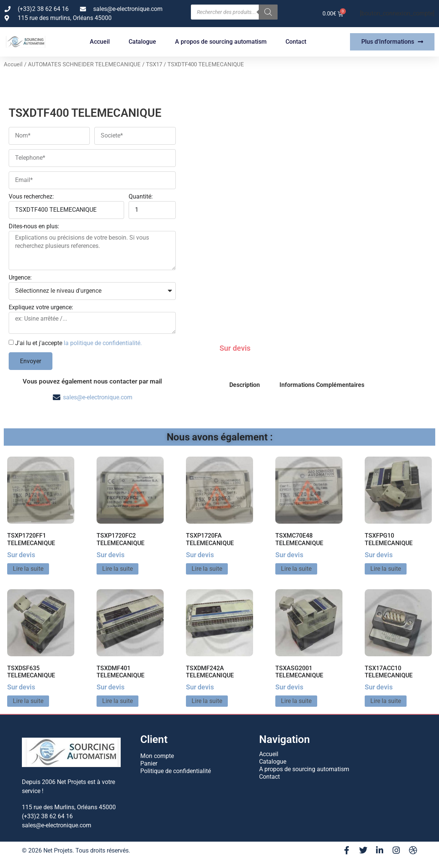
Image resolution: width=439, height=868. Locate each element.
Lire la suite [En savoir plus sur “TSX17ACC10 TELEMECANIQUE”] (386, 701)
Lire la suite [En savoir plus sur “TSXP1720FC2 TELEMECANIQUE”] (117, 569)
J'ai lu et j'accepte (78, 343)
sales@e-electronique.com (98, 397)
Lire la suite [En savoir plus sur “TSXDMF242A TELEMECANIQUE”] (207, 701)
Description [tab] (245, 385)
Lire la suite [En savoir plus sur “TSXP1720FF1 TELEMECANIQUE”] (28, 569)
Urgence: (20, 278)
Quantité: (141, 197)
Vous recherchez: (31, 197)
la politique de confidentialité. (103, 343)
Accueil (100, 42)
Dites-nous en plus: (34, 227)
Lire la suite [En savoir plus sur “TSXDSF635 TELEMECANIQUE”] (28, 701)
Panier (149, 763)
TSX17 (154, 64)
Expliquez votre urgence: (41, 308)
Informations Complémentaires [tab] (322, 385)
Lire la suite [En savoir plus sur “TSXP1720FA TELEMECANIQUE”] (207, 569)
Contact (296, 42)
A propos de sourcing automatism (221, 42)
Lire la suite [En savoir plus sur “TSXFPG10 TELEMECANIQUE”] (386, 569)
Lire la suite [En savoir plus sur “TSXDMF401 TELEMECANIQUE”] (117, 701)
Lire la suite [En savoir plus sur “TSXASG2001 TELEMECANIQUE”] (296, 701)
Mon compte (157, 756)
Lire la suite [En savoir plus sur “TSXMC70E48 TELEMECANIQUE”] (296, 569)
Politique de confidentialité (176, 771)
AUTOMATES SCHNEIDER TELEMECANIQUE (84, 64)
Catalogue (142, 42)
